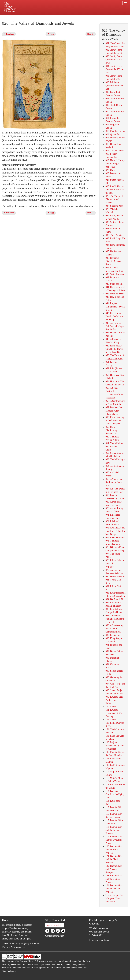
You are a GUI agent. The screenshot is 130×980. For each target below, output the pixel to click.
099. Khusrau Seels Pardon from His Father (115, 700)
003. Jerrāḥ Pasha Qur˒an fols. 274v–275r (114, 60)
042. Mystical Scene (115, 294)
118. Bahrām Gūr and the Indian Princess (114, 830)
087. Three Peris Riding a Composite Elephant (115, 619)
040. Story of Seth (114, 284)
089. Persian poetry (115, 635)
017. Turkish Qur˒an (115, 151)
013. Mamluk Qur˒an (115, 131)
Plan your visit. (34, 17)
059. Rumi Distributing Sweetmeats (111, 430)
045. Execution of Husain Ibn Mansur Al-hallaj (115, 316)
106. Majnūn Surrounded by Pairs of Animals (115, 746)
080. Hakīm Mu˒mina (116, 576)
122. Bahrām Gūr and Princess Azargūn (114, 869)
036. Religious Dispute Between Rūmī (114, 261)
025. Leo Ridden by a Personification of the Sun (115, 190)
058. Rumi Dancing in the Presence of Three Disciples (115, 420)
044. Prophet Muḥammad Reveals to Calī (115, 307)
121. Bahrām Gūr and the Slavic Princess (114, 859)
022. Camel (111, 170)
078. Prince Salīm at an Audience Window (115, 563)
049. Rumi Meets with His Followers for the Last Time (114, 349)
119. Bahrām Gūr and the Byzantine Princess (114, 840)
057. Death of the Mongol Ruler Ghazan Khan (114, 411)
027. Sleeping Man (114, 206)
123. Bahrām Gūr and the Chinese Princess (114, 879)
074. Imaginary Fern (115, 538)
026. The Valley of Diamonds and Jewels (114, 199)
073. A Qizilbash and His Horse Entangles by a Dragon (115, 531)
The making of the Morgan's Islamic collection (114, 898)
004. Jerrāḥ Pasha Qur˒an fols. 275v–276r (114, 69)
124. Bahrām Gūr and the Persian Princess (114, 889)
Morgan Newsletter (55, 925)
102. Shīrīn (111, 720)
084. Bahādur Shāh (114, 599)
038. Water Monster (115, 274)
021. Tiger (110, 167)
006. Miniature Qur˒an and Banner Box (114, 86)
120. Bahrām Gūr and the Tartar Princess (114, 850)
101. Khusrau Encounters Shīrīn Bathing (114, 713)
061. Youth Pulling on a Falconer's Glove (114, 446)
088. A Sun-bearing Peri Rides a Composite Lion (115, 629)
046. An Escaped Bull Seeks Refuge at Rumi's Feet (115, 326)
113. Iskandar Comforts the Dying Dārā (115, 794)
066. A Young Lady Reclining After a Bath (115, 482)
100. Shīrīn (111, 707)
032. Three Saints (114, 235)
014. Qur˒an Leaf (113, 134)
